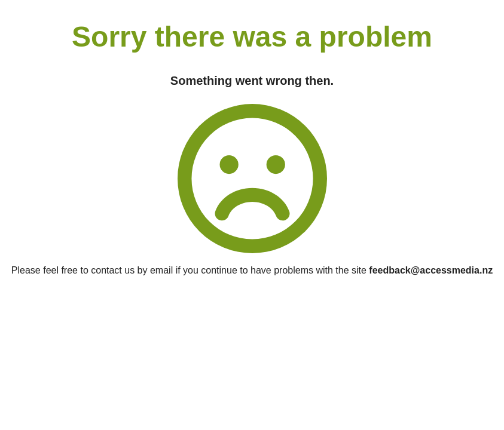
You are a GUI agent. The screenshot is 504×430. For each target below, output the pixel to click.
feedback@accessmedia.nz (431, 270)
